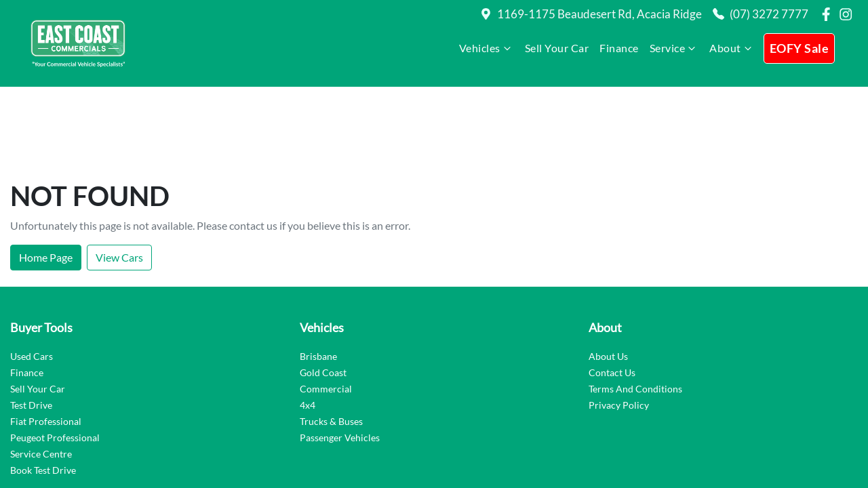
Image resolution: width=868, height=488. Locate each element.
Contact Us (612, 294)
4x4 (308, 326)
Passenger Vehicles (340, 359)
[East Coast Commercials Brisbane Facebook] (829, 14)
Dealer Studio (827, 445)
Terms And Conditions (635, 310)
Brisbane (318, 278)
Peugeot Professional (55, 359)
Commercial (326, 310)
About (732, 48)
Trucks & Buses (331, 343)
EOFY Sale (800, 48)
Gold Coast (323, 294)
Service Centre (41, 375)
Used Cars (32, 278)
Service (674, 48)
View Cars (119, 179)
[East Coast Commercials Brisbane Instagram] (848, 14)
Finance (619, 48)
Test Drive (31, 326)
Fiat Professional (46, 343)
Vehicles (487, 48)
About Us (608, 278)
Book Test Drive (43, 391)
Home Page (46, 179)
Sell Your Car (557, 48)
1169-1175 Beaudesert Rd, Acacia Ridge (599, 14)
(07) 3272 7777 (769, 14)
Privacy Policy (619, 326)
